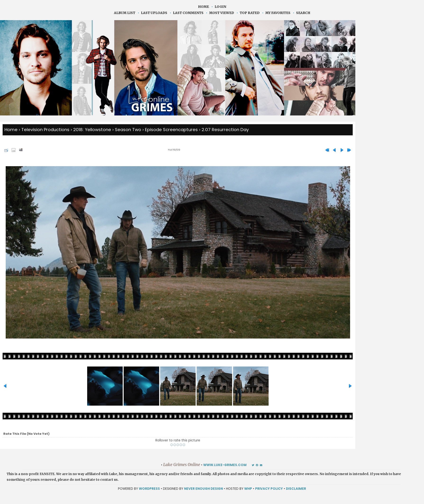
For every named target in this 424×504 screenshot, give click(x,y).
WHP (248, 489)
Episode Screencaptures (171, 130)
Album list (125, 13)
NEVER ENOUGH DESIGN (203, 489)
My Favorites (278, 13)
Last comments (188, 13)
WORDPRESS (149, 489)
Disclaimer (296, 489)
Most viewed (222, 13)
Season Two (128, 130)
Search (303, 13)
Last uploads (154, 13)
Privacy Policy (269, 489)
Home (203, 7)
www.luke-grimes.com (225, 465)
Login (220, 7)
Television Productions (45, 130)
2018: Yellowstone (92, 130)
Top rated (250, 13)
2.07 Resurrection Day (225, 130)
